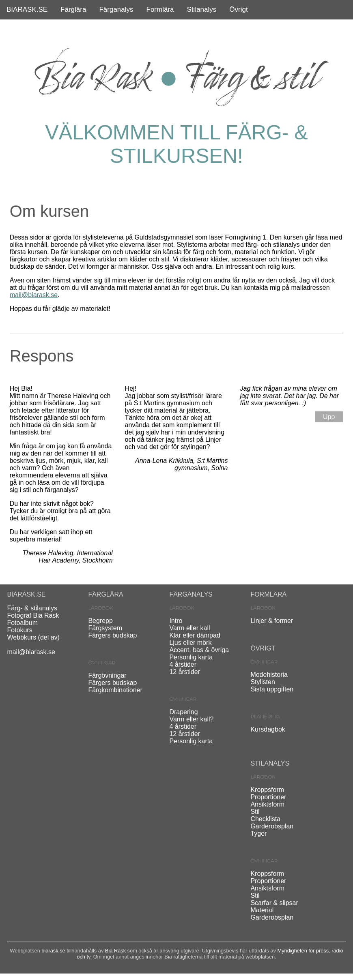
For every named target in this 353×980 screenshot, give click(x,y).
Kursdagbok (268, 729)
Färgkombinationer (115, 690)
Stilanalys (202, 10)
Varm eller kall (189, 628)
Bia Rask (115, 951)
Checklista (265, 819)
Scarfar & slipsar (274, 903)
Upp (329, 417)
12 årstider (185, 672)
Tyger (258, 833)
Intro (176, 621)
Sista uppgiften (272, 689)
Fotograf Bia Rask (33, 615)
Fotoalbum (22, 623)
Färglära (73, 10)
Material (262, 910)
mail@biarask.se (34, 295)
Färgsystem (105, 628)
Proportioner (268, 797)
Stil (255, 812)
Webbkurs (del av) (33, 637)
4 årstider (183, 664)
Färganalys (116, 10)
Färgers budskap (112, 635)
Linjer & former (272, 621)
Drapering (183, 712)
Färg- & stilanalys (32, 608)
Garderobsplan (272, 826)
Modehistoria (269, 675)
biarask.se (53, 951)
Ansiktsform (267, 804)
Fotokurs (19, 630)
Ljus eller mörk (190, 643)
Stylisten (263, 682)
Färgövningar (107, 675)
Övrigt (238, 10)
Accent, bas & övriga (199, 650)
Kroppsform (267, 790)
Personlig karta (191, 657)
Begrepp (100, 621)
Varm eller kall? (191, 719)
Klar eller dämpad (195, 635)
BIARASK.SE (27, 10)
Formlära (160, 10)
